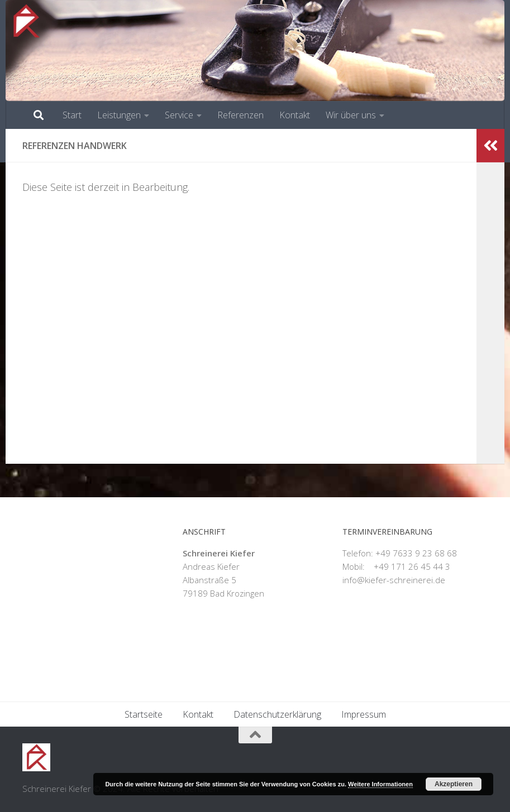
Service (179, 115)
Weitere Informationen (380, 784)
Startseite (144, 714)
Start (72, 115)
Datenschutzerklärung (277, 714)
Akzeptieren (454, 784)
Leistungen (119, 115)
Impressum (364, 714)
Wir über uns (351, 115)
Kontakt (295, 115)
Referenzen (240, 115)
